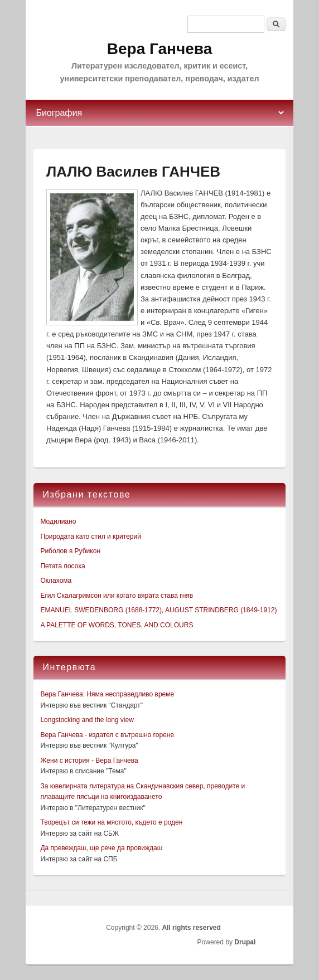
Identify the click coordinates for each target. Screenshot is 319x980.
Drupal (245, 942)
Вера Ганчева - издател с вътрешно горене (107, 735)
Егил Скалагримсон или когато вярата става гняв (117, 596)
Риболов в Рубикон (70, 551)
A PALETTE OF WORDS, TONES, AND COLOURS (117, 625)
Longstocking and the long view (87, 720)
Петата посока (62, 566)
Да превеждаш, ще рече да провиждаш (101, 848)
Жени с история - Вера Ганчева (89, 760)
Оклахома (56, 581)
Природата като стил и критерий (90, 537)
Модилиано (58, 521)
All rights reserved (191, 928)
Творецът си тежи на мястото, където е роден (111, 822)
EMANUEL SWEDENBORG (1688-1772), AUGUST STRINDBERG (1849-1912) (158, 610)
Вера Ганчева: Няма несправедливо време (107, 694)
